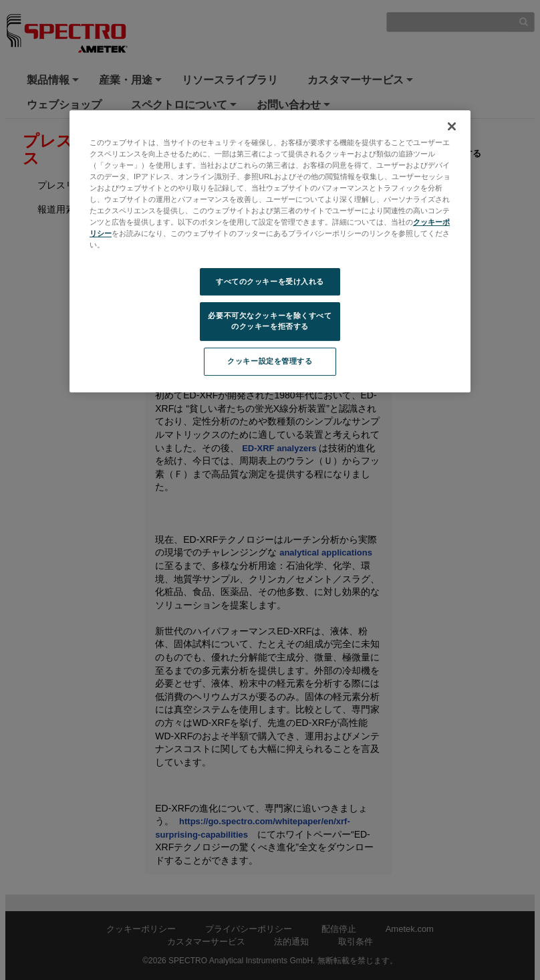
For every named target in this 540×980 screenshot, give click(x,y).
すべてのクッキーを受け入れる (270, 281)
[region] (270, 251)
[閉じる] (452, 126)
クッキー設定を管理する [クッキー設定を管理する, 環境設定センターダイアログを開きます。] (270, 361)
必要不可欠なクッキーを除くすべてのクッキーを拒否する (270, 322)
